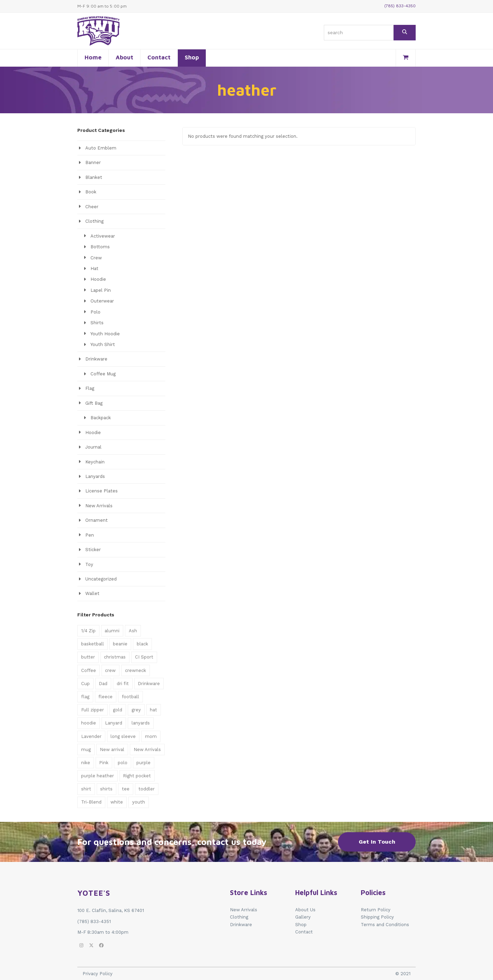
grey (136, 710)
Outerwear (102, 301)
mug (86, 750)
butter (88, 657)
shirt (86, 789)
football (130, 697)
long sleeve (123, 736)
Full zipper (93, 710)
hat (153, 710)
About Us (305, 910)
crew (110, 670)
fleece (105, 697)
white (117, 802)
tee (126, 789)
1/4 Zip (88, 631)
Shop (301, 925)
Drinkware (96, 359)
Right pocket (137, 776)
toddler (147, 789)
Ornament (96, 520)
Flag (90, 388)
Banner (93, 162)
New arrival (112, 750)
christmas (115, 657)
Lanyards (95, 476)
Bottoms (100, 247)
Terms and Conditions (385, 925)
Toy (89, 564)
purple (143, 763)
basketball (93, 644)
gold (118, 710)
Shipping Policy (377, 917)
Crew (96, 258)
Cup (85, 684)
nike (86, 763)
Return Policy (376, 910)
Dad (103, 684)
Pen (90, 535)
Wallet (92, 593)
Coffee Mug (103, 374)
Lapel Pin (101, 290)
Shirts (97, 323)
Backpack (101, 418)
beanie (120, 644)
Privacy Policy (98, 974)
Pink (104, 763)
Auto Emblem (101, 148)
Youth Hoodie (105, 334)
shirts (106, 789)
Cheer (92, 207)
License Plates (101, 491)
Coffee (89, 670)
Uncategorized (101, 579)
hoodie (89, 723)
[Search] (405, 33)
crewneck (136, 670)
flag (85, 697)
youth (139, 802)
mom (151, 736)
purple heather (98, 776)
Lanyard (114, 723)
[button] (406, 58)
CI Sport (144, 657)
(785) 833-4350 (400, 6)
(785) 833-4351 (94, 921)
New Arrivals (99, 506)
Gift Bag (94, 403)
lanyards (141, 723)
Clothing (94, 221)
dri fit (123, 684)
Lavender (91, 736)
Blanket (94, 177)
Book (91, 192)
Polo (95, 312)
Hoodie (98, 279)
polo (123, 763)
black (142, 644)
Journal (93, 447)
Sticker (93, 550)
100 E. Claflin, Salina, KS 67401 (111, 910)
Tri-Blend (91, 802)
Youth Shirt (103, 344)
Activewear (103, 236)
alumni (112, 631)
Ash (133, 631)
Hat (94, 268)
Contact (304, 932)
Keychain (95, 462)
